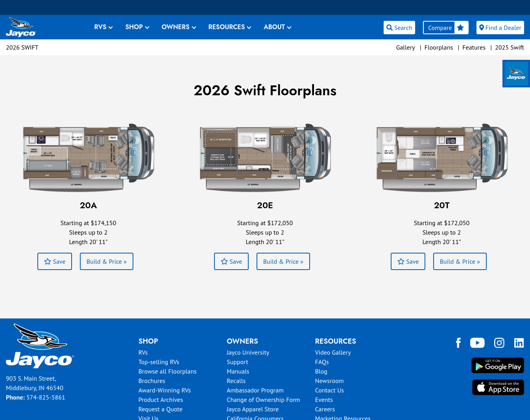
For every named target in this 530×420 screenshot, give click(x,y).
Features (474, 47)
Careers (325, 409)
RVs (143, 352)
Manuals (238, 371)
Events (324, 400)
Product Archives (161, 400)
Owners (242, 341)
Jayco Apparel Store (253, 409)
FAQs (322, 362)
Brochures (152, 381)
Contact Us (330, 390)
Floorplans (439, 47)
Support (237, 362)
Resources (336, 341)
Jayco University (248, 352)
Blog (321, 371)
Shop (148, 341)
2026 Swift (22, 47)
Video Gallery (333, 352)
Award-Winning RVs (165, 390)
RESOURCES (227, 27)
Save (55, 261)
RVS (101, 27)
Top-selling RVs (159, 362)
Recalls (236, 381)
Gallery (406, 47)
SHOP (134, 27)
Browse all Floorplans (168, 371)
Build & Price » (107, 261)
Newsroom (330, 381)
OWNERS (176, 27)
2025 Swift (510, 47)
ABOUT (274, 27)
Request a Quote (161, 409)
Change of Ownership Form (263, 400)
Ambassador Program (255, 390)
